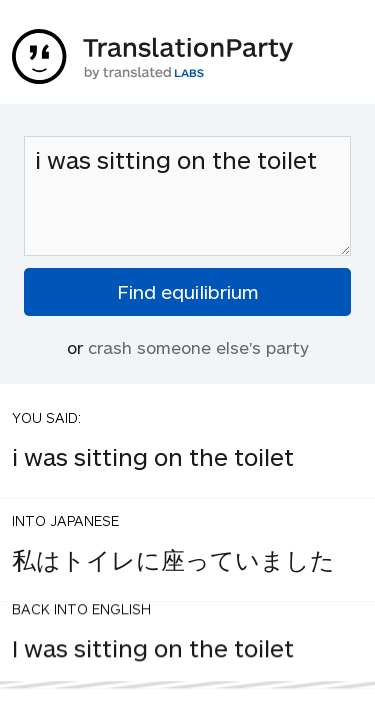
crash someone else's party (198, 347)
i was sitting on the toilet (187, 196)
